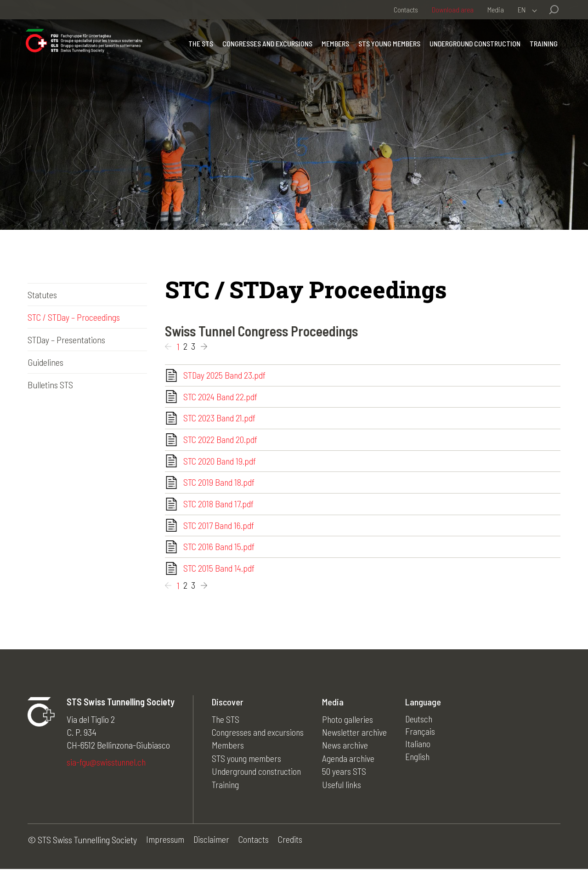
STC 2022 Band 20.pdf (221, 443)
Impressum (166, 851)
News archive (348, 755)
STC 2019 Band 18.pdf (219, 488)
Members (334, 48)
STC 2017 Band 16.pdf (219, 534)
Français (424, 743)
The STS (199, 48)
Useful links (345, 794)
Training (542, 48)
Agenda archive (351, 768)
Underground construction (473, 48)
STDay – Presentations (66, 340)
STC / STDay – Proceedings (74, 317)
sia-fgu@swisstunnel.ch (108, 773)
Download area (453, 9)
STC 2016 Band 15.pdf (219, 556)
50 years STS (347, 781)
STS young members (387, 48)
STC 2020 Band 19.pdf (220, 466)
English (421, 768)
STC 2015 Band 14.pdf (220, 579)
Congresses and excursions (266, 48)
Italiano (421, 755)
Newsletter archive (357, 743)
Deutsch (423, 730)
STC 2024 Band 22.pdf (221, 398)
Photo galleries (351, 730)
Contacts (406, 9)
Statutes (42, 295)
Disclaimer (212, 851)
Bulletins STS (50, 385)
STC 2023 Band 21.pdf (220, 421)
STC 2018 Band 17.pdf (219, 511)
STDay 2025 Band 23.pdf (225, 376)
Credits (293, 851)
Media (496, 9)
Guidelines (45, 362)
